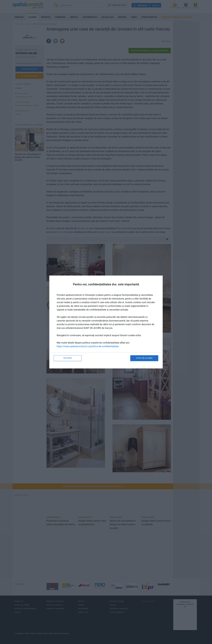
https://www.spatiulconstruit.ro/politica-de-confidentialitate (88, 346)
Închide (68, 358)
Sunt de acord (144, 358)
